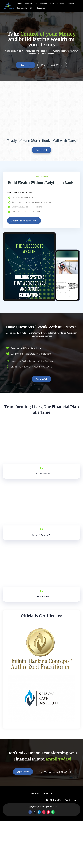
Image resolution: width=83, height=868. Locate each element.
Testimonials (22, 8)
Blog (32, 8)
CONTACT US (47, 793)
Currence (70, 4)
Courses (61, 4)
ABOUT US (35, 793)
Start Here (26, 65)
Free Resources (41, 4)
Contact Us (41, 8)
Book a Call (42, 150)
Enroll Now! (23, 772)
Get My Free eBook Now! (24, 221)
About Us (28, 4)
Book (52, 4)
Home (19, 4)
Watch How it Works (52, 65)
